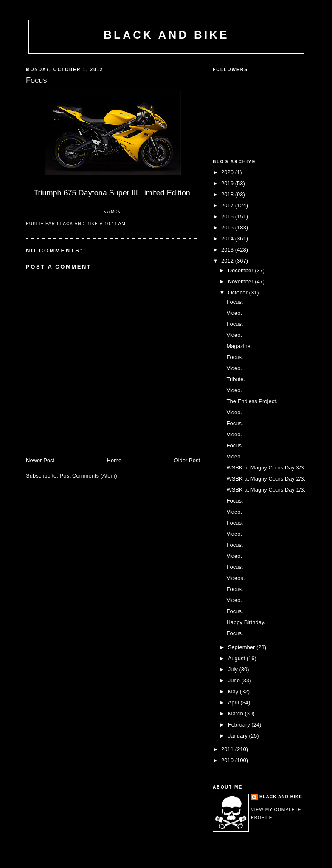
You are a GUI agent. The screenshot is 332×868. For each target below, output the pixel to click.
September (242, 647)
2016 (228, 216)
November (242, 281)
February (240, 725)
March (236, 714)
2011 (228, 749)
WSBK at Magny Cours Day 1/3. (266, 490)
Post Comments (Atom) (89, 476)
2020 (228, 172)
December (242, 270)
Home (114, 460)
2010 (228, 760)
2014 (228, 239)
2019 (228, 183)
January (239, 736)
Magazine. (239, 346)
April (234, 703)
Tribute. (236, 379)
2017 (228, 205)
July (234, 669)
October (239, 293)
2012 (228, 261)
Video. (234, 313)
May (234, 691)
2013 (228, 250)
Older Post (187, 460)
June (235, 680)
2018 (228, 194)
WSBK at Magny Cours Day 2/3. (266, 479)
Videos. (235, 578)
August (237, 658)
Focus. (235, 302)
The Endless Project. (252, 401)
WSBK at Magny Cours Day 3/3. (266, 468)
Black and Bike (166, 35)
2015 (228, 228)
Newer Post (40, 460)
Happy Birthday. (246, 622)
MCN (116, 212)
